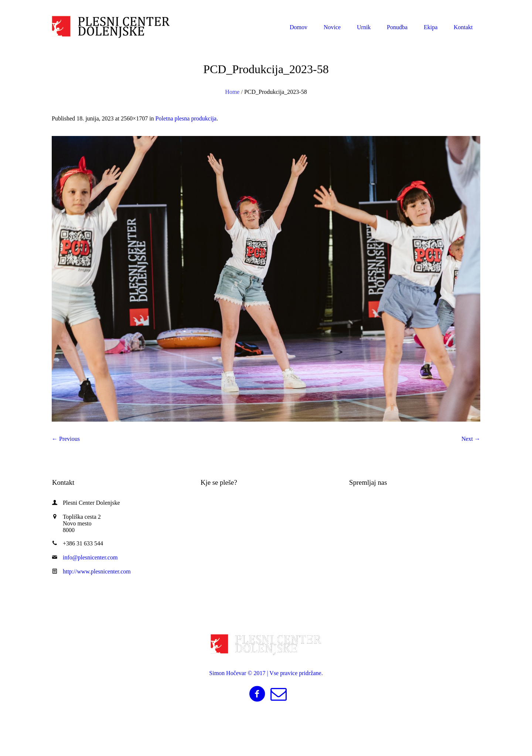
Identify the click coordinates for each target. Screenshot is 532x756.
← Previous (66, 439)
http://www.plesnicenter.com (97, 571)
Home (232, 92)
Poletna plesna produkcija (186, 118)
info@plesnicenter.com (442, 7)
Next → (471, 439)
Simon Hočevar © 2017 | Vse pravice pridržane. (266, 673)
